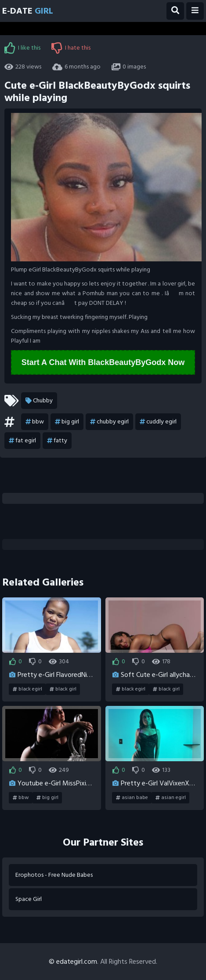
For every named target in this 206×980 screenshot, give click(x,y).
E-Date (28, 11)
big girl (67, 422)
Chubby (39, 401)
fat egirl (22, 441)
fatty (57, 441)
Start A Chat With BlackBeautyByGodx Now (103, 362)
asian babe (132, 798)
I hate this (71, 48)
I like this (22, 48)
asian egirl (171, 798)
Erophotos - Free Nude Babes (54, 875)
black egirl (27, 689)
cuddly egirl (158, 422)
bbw (35, 422)
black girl (63, 689)
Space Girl (29, 899)
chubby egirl (109, 422)
